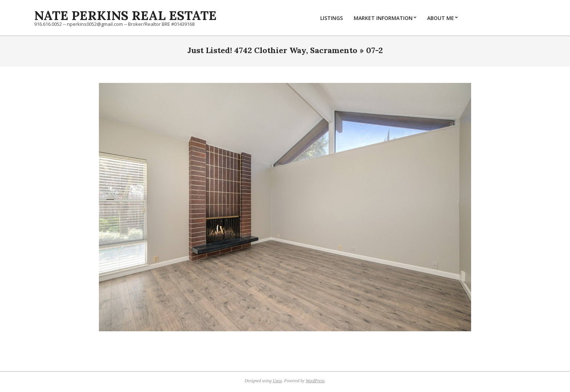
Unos (277, 381)
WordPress (315, 381)
